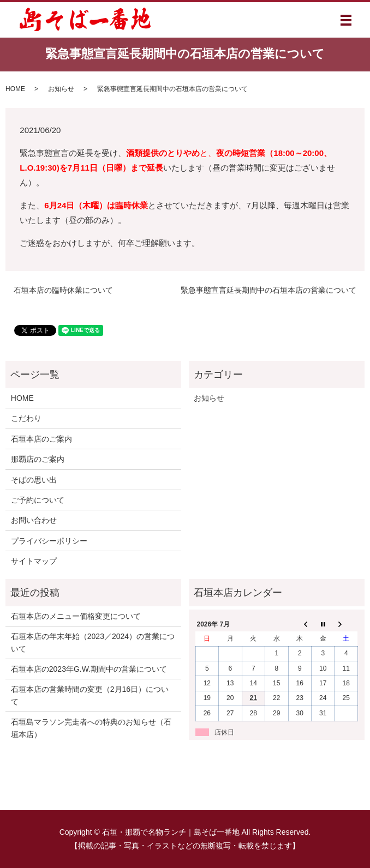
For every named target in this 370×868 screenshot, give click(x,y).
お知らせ (61, 89)
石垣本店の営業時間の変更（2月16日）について (90, 695)
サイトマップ (34, 561)
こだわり (26, 418)
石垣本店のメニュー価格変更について (76, 616)
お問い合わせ (34, 520)
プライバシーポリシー (49, 541)
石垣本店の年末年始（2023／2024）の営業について (93, 642)
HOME (15, 89)
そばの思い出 (34, 480)
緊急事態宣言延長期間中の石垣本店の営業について (268, 290)
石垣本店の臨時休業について (63, 290)
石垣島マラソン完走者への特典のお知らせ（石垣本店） (91, 728)
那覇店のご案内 (38, 459)
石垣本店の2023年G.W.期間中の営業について (89, 669)
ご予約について (38, 500)
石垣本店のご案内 (41, 439)
